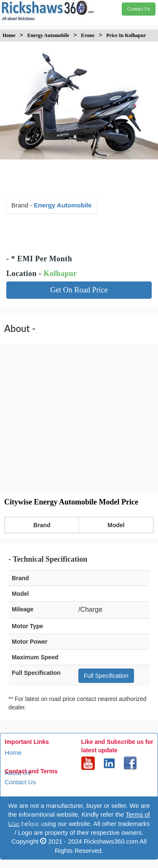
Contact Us (20, 782)
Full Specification (106, 676)
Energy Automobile (63, 205)
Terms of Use (23, 802)
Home (13, 753)
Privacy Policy (24, 822)
